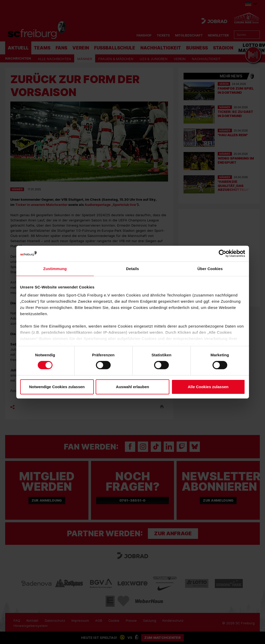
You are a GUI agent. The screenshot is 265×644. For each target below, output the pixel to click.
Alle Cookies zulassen (208, 387)
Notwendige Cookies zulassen (57, 387)
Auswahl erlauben (132, 387)
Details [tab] (133, 268)
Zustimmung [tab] (55, 268)
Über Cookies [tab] (210, 268)
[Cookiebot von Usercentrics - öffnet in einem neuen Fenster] (222, 253)
